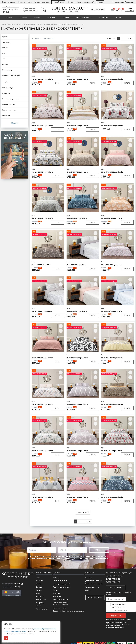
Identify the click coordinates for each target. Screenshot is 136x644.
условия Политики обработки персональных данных (49, 558)
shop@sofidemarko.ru (10, 7)
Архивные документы (60, 600)
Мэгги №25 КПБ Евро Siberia (42, 451)
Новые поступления (60, 581)
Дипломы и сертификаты (94, 581)
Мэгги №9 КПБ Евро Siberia (77, 218)
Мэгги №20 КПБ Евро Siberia (42, 497)
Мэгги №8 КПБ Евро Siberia (112, 218)
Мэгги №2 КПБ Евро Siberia (112, 311)
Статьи (55, 590)
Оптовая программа (92, 587)
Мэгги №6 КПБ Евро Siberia (77, 265)
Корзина (128, 8)
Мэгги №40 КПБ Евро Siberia (112, 126)
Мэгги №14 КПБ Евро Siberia (112, 404)
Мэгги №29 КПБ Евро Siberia (42, 79)
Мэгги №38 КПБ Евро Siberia (77, 172)
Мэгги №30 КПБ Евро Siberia (42, 126)
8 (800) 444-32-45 (30, 11)
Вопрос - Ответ (41, 600)
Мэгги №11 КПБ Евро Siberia (112, 358)
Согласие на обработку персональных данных (69, 611)
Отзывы (39, 606)
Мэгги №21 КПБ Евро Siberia (42, 404)
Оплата (38, 584)
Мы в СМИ (56, 593)
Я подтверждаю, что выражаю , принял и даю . (68, 558)
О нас (4, 2)
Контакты (71, 2)
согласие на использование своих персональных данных (77, 556)
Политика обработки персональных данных (61, 604)
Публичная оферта (59, 608)
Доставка (12, 2)
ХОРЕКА (88, 590)
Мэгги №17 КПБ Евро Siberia (77, 126)
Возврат (39, 590)
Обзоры (100, 2)
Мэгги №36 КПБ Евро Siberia (42, 218)
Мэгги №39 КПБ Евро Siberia (42, 172)
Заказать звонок (98, 10)
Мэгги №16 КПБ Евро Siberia (77, 358)
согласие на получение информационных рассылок (115, 626)
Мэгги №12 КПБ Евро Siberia (77, 497)
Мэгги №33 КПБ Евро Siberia (112, 497)
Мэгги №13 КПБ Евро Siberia (42, 358)
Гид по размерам (42, 609)
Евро (33, 76)
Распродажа (40, 596)
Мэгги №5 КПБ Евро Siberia (112, 265)
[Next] (125, 38)
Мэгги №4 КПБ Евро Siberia (42, 311)
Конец (130, 38)
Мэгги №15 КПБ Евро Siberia (77, 404)
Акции (30, 2)
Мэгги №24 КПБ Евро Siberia (77, 451)
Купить (58, 83)
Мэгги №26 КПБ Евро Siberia (77, 79)
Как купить (21, 2)
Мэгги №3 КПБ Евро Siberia (77, 311)
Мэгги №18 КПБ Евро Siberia (112, 79)
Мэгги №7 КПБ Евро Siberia (42, 265)
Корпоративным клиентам (94, 584)
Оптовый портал (58, 2)
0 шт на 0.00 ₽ (129, 11)
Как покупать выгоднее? (85, 2)
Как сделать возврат (42, 2)
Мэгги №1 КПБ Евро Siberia (112, 451)
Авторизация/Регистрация (125, 2)
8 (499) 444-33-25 (30, 8)
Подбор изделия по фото (62, 587)
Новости (56, 578)
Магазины (89, 578)
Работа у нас (57, 596)
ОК (6, 638)
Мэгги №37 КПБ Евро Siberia (112, 172)
